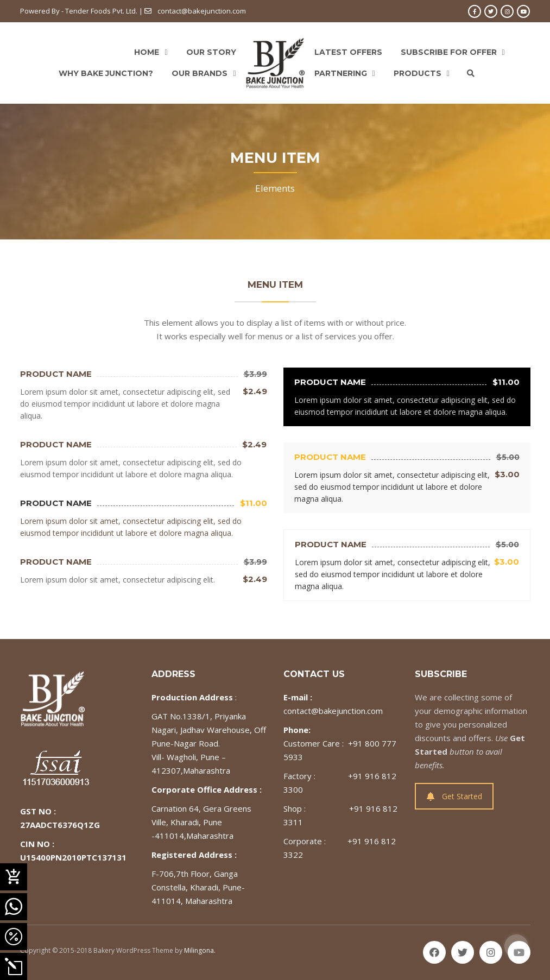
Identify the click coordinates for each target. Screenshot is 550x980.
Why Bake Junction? (106, 73)
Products (418, 73)
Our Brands (200, 73)
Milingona (199, 950)
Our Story (211, 52)
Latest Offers (348, 52)
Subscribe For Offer (449, 52)
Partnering (341, 73)
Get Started (454, 796)
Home (147, 52)
